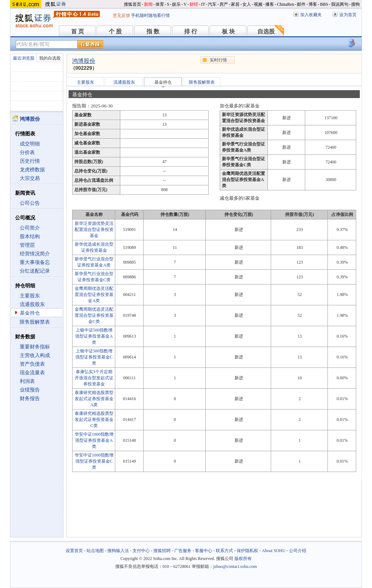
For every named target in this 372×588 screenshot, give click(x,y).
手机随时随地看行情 (150, 15)
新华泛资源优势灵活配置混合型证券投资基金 (94, 230)
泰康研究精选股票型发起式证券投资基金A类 (94, 399)
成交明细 (30, 144)
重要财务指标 (35, 347)
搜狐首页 (132, 4)
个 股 (115, 31)
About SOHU (274, 551)
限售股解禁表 (35, 322)
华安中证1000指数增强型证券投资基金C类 (94, 461)
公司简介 (30, 228)
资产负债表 (32, 364)
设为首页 (348, 15)
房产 (224, 4)
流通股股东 (32, 304)
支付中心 (141, 551)
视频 (258, 4)
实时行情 (218, 60)
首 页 (78, 31)
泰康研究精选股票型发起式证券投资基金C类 (94, 420)
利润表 (27, 381)
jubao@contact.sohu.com (235, 566)
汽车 (212, 4)
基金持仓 (30, 313)
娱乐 (176, 4)
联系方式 (224, 551)
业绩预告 (30, 390)
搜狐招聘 (162, 551)
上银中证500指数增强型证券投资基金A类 (94, 336)
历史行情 (30, 161)
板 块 (228, 31)
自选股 (266, 31)
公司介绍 (298, 551)
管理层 (27, 245)
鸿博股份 (84, 61)
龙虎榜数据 (32, 170)
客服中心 (204, 551)
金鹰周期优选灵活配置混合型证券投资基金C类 (94, 315)
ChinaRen (285, 4)
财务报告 (30, 399)
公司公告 (30, 203)
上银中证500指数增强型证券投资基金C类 (94, 357)
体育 (160, 4)
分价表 (27, 152)
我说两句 (340, 4)
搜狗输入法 (118, 551)
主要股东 (30, 296)
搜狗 (355, 4)
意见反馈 (121, 15)
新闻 (148, 4)
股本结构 (30, 237)
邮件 (301, 4)
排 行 (191, 31)
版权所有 (243, 559)
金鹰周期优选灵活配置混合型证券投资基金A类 (94, 295)
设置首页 (74, 551)
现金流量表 (32, 373)
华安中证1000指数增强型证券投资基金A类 (94, 440)
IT (203, 4)
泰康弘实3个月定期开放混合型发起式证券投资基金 (94, 378)
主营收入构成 (35, 355)
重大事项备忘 (35, 262)
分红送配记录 (35, 271)
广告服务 (183, 551)
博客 (313, 4)
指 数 (153, 31)
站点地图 (95, 551)
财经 (194, 4)
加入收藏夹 (311, 15)
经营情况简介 (35, 254)
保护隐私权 (247, 551)
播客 (270, 4)
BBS (324, 4)
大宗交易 (30, 178)
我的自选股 (50, 58)
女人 (247, 4)
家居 (235, 4)
